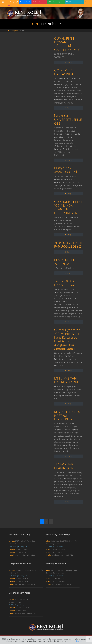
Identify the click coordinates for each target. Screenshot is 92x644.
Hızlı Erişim (13, 2)
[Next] (51, 521)
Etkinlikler (22, 31)
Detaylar (69, 62)
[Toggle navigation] (3, 2)
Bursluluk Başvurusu (56, 2)
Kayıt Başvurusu (39, 2)
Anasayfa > (13, 31)
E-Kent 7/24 (25, 2)
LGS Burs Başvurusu (75, 2)
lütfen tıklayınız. (76, 641)
